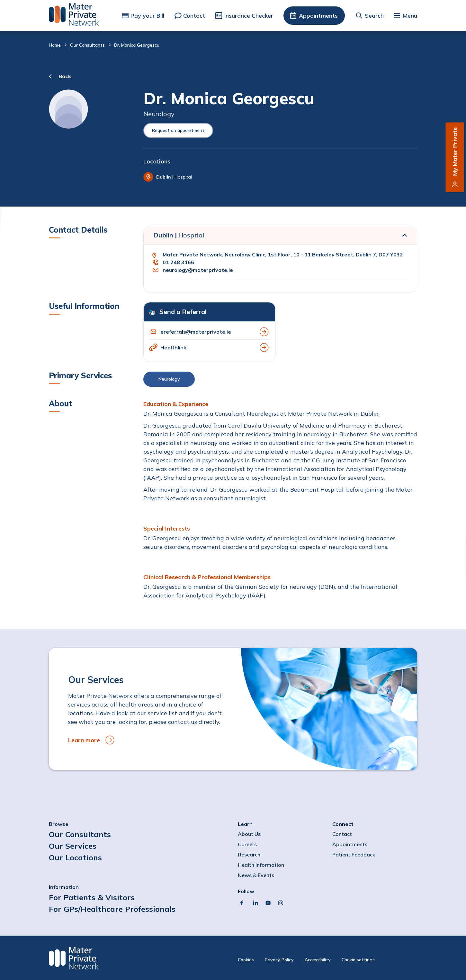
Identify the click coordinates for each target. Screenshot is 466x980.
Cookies (246, 960)
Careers (247, 844)
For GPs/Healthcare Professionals (112, 909)
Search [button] (374, 16)
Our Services (73, 846)
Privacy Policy (279, 960)
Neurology (169, 379)
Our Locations (75, 857)
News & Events (256, 875)
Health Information (261, 865)
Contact (194, 16)
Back (65, 76)
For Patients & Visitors (92, 897)
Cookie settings (358, 960)
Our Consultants (87, 45)
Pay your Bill (147, 16)
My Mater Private (455, 152)
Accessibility (318, 960)
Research (249, 855)
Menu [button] (410, 16)
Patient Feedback (354, 855)
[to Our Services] (233, 709)
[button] (280, 381)
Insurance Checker (249, 16)
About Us (249, 834)
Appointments (318, 16)
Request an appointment (178, 130)
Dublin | (179, 235)
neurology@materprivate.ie (198, 270)
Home (55, 45)
